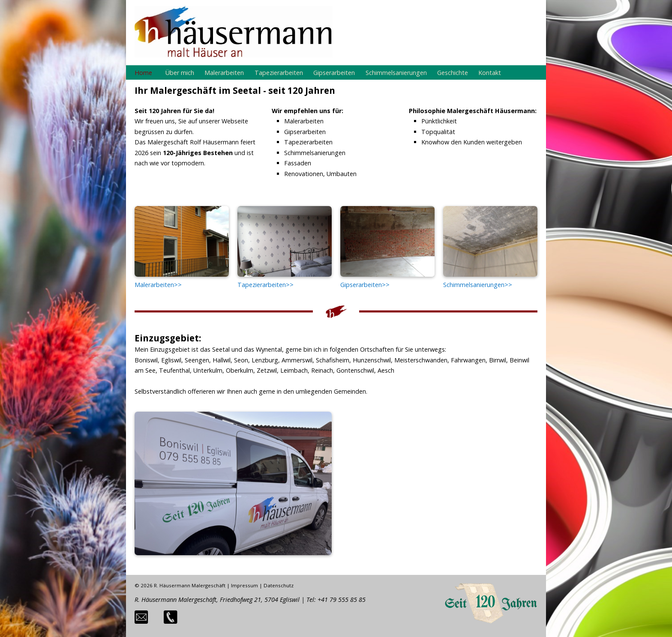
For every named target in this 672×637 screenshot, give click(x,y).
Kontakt (490, 73)
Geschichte (453, 73)
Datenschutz (279, 585)
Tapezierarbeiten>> (265, 285)
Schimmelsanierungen (396, 73)
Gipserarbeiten (334, 73)
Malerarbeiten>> (158, 285)
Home (143, 73)
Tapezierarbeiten (279, 73)
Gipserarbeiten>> (365, 285)
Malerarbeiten (224, 73)
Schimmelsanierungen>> (478, 285)
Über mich (180, 73)
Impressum (244, 585)
